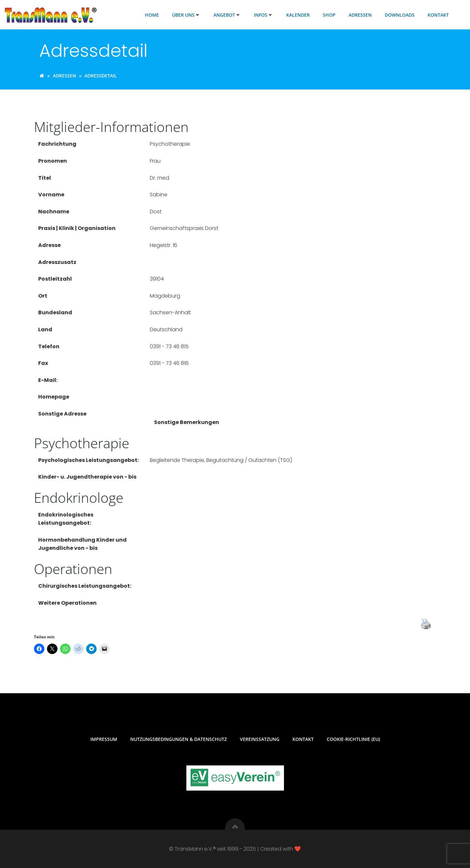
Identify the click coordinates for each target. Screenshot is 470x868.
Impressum (104, 739)
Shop (329, 15)
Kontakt (438, 15)
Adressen (360, 15)
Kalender (298, 15)
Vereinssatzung (260, 739)
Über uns (186, 15)
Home (152, 15)
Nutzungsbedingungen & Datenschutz (179, 739)
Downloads (400, 15)
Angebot (227, 15)
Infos (264, 15)
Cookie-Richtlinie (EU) (353, 739)
